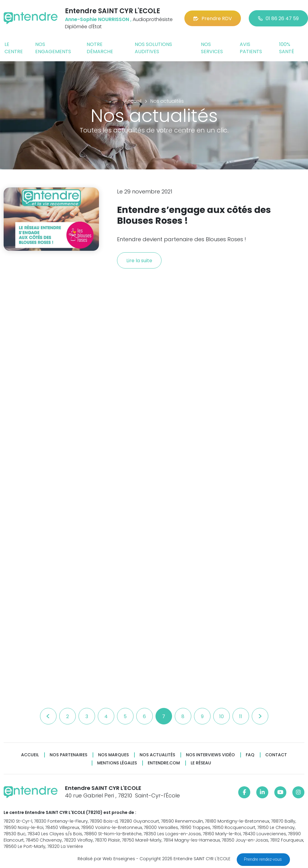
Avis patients (251, 48)
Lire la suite (139, 261)
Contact (276, 755)
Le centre (14, 48)
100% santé (287, 48)
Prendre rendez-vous (263, 859)
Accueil (30, 755)
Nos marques (113, 755)
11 (241, 716)
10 (222, 716)
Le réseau (201, 763)
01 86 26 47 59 (278, 18)
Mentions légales (117, 763)
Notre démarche (100, 48)
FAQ (250, 755)
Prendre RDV (213, 18)
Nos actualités (157, 755)
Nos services (212, 48)
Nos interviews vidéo (210, 755)
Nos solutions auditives (153, 48)
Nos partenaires (68, 755)
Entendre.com (164, 763)
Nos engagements (53, 48)
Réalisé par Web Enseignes (106, 859)
